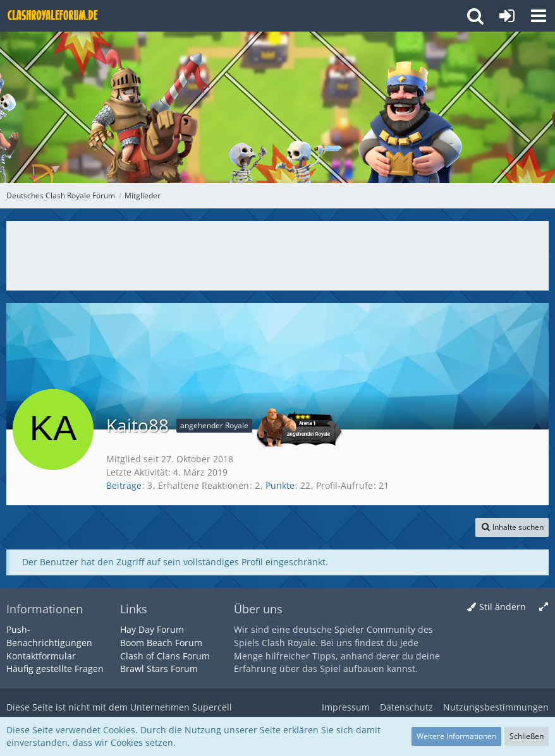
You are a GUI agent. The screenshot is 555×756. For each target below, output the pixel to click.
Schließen (527, 736)
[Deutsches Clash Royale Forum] (54, 16)
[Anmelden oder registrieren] (507, 16)
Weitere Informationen (456, 736)
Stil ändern (503, 607)
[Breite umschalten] (544, 607)
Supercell (212, 707)
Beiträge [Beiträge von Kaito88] (124, 485)
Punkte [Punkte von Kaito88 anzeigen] (280, 485)
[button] (539, 16)
